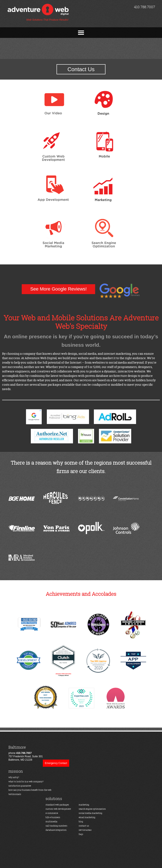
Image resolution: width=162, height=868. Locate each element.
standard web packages (57, 805)
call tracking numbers (56, 826)
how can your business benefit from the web (30, 790)
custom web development (58, 809)
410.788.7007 (144, 7)
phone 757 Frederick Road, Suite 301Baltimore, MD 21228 (26, 753)
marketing (84, 805)
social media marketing (90, 813)
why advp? (14, 777)
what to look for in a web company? (26, 782)
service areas (85, 830)
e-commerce (52, 813)
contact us (84, 826)
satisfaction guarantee (20, 786)
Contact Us (81, 69)
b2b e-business (53, 817)
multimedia (51, 822)
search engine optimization (92, 809)
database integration (56, 830)
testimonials (15, 794)
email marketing (87, 817)
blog (81, 822)
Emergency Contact (56, 763)
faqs (81, 834)
